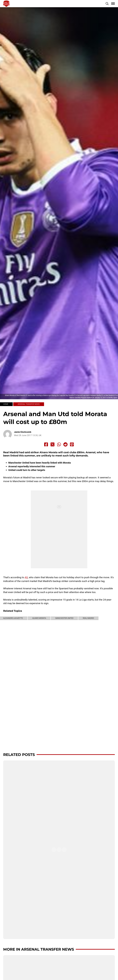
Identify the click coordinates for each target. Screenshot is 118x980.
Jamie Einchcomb (23, 432)
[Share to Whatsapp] (59, 444)
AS (26, 577)
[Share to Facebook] (46, 444)
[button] (107, 4)
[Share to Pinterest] (72, 444)
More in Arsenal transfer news (39, 949)
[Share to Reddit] (65, 444)
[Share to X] (53, 444)
